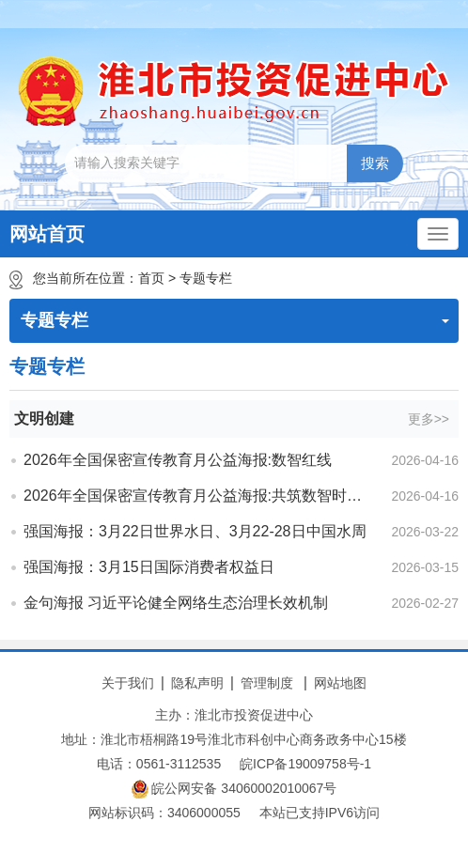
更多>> (429, 419)
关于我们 (128, 683)
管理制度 (267, 683)
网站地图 (340, 683)
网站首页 (47, 234)
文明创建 (44, 418)
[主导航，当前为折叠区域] (438, 234)
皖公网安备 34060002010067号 (234, 789)
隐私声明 (197, 683)
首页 (151, 278)
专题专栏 (206, 278)
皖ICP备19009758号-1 (305, 764)
